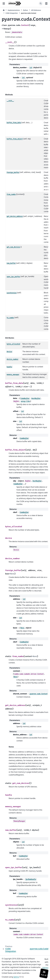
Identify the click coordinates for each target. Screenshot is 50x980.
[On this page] (46, 3)
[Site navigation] (4, 3)
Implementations (14, 10)
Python (25, 10)
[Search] (41, 3)
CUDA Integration (12, 13)
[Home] (4, 10)
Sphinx (16, 977)
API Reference (36, 10)
